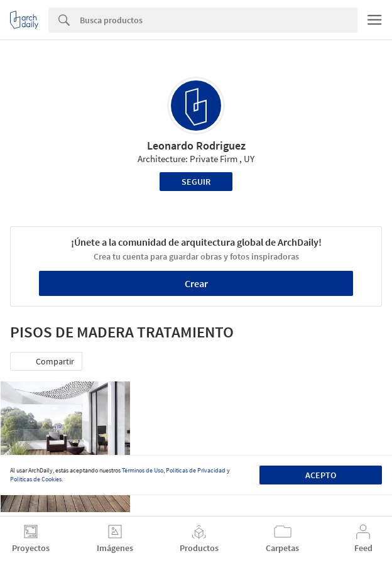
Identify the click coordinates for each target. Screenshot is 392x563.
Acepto (321, 475)
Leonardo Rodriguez (196, 145)
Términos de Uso (143, 470)
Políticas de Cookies (36, 479)
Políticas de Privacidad (196, 470)
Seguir (196, 182)
